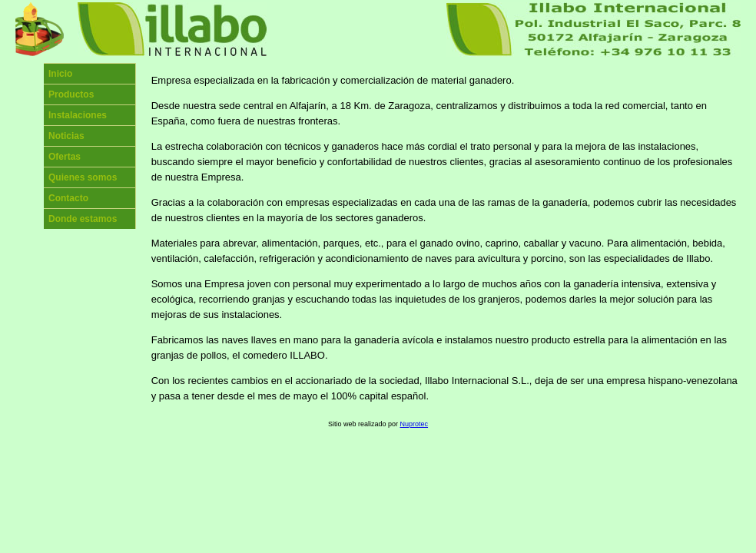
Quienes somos (83, 177)
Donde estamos (83, 219)
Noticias (66, 136)
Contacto (68, 198)
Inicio (60, 74)
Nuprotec (414, 424)
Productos (71, 94)
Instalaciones (78, 115)
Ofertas (65, 157)
